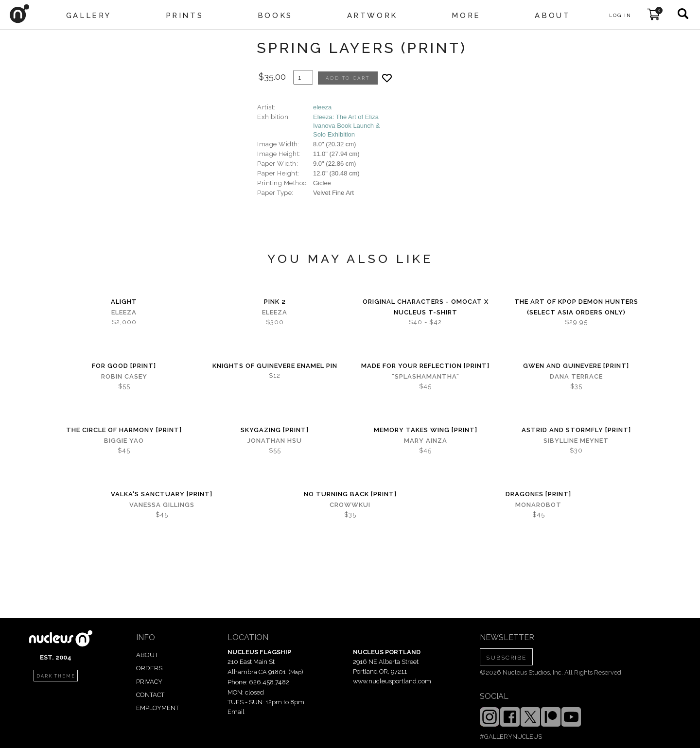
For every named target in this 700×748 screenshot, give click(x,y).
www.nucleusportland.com (392, 681)
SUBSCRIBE (506, 658)
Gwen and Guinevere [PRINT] (576, 366)
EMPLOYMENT (157, 708)
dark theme (56, 676)
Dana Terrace (576, 376)
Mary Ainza (426, 441)
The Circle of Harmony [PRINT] (124, 430)
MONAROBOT (538, 505)
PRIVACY (149, 682)
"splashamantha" (426, 376)
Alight (124, 302)
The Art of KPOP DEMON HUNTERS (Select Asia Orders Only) (576, 307)
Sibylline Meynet (576, 441)
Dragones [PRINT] (538, 494)
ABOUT (147, 655)
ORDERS (149, 668)
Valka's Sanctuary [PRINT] (162, 494)
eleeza (322, 107)
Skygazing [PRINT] (275, 430)
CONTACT (150, 695)
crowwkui (350, 505)
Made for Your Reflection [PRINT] (425, 366)
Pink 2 (275, 302)
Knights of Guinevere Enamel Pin (275, 366)
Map (296, 672)
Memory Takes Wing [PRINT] (426, 430)
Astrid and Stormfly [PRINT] (576, 430)
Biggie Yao (124, 441)
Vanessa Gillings (162, 505)
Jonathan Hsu (275, 441)
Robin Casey (124, 376)
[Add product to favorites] (387, 78)
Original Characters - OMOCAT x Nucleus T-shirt (426, 307)
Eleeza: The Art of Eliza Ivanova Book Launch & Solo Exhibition (346, 126)
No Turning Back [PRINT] (350, 494)
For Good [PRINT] (124, 366)
